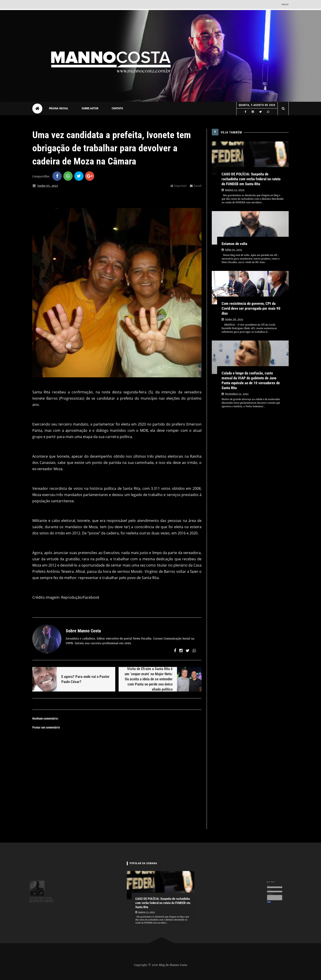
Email (196, 186)
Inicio (285, 4)
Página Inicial (59, 108)
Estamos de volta (234, 244)
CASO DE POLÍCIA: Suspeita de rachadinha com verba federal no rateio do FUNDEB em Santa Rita (251, 179)
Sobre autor (90, 108)
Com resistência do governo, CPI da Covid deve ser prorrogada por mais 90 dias (251, 308)
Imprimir (179, 186)
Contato (117, 108)
